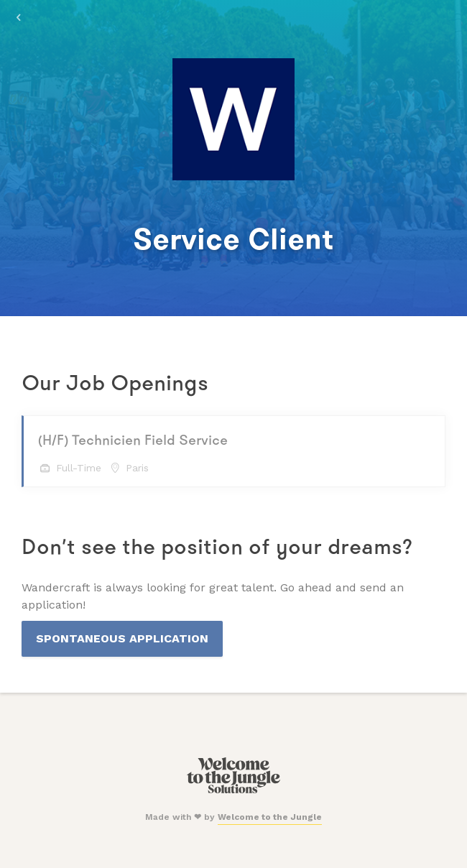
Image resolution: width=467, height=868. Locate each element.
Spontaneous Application (122, 638)
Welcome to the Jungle (270, 817)
